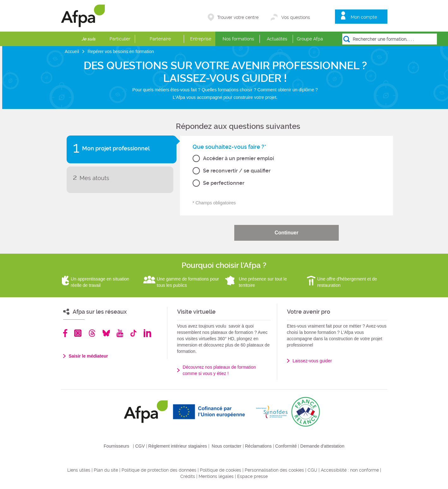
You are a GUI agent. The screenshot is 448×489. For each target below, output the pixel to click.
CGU (312, 470)
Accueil (72, 51)
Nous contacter (227, 446)
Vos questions (296, 17)
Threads (92, 333)
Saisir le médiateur (89, 356)
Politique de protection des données (159, 470)
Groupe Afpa (310, 39)
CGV (140, 446)
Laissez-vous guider (312, 361)
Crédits (188, 476)
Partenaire (160, 39)
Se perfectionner (224, 183)
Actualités (277, 39)
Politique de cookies (221, 470)
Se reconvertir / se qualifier (237, 171)
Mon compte (364, 17)
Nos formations (238, 39)
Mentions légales (216, 476)
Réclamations (258, 446)
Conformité (286, 446)
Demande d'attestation (322, 446)
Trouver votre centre (238, 17)
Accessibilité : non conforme (350, 470)
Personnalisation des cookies (274, 470)
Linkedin (147, 333)
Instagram (78, 333)
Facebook (65, 333)
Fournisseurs (116, 446)
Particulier (120, 39)
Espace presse (252, 476)
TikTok (133, 333)
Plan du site (106, 470)
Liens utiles (79, 470)
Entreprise (201, 39)
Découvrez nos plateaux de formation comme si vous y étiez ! (219, 370)
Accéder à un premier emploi (239, 158)
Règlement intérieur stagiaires (178, 446)
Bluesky (106, 333)
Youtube (120, 333)
